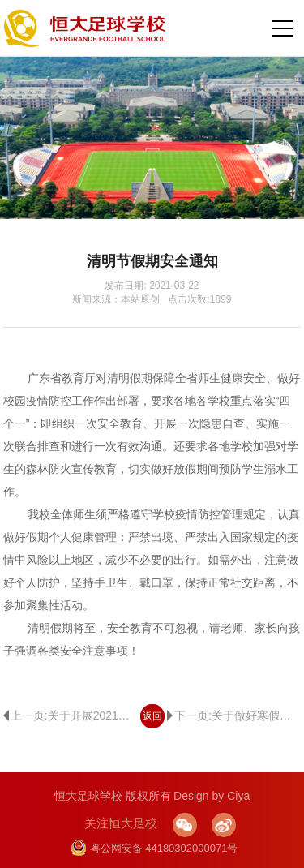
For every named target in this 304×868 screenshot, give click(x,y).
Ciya (238, 796)
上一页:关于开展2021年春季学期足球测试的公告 (70, 715)
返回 (152, 716)
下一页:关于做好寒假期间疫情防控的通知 (234, 715)
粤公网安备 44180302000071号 (154, 848)
